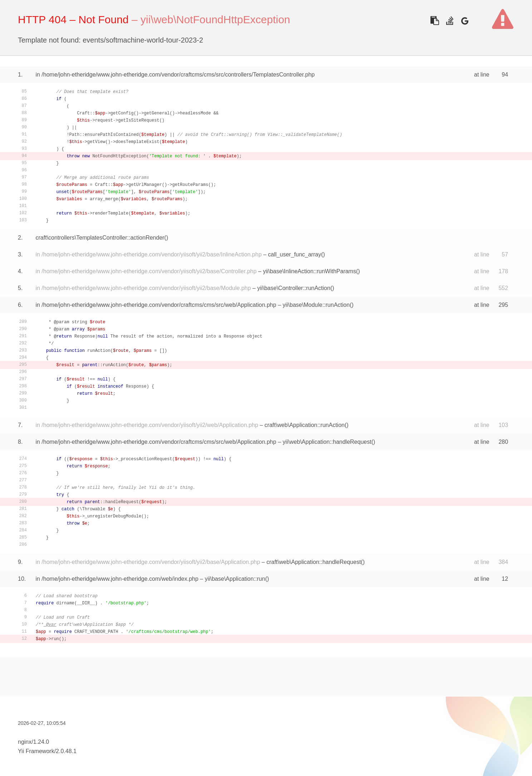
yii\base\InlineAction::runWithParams (309, 271)
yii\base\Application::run (235, 579)
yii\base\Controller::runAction (294, 288)
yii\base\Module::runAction (316, 305)
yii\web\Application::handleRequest (327, 442)
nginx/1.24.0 (33, 742)
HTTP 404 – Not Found (73, 19)
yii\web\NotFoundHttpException (215, 19)
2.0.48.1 (66, 751)
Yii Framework (36, 751)
